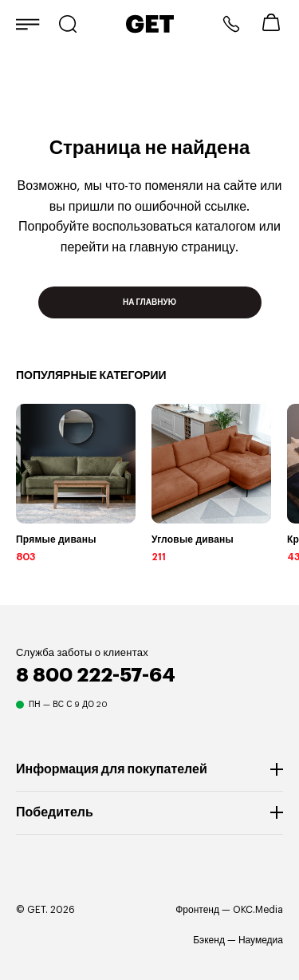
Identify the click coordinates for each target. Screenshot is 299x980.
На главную (149, 302)
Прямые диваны (56, 539)
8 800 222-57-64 (231, 24)
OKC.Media (258, 910)
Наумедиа (261, 940)
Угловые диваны (193, 539)
